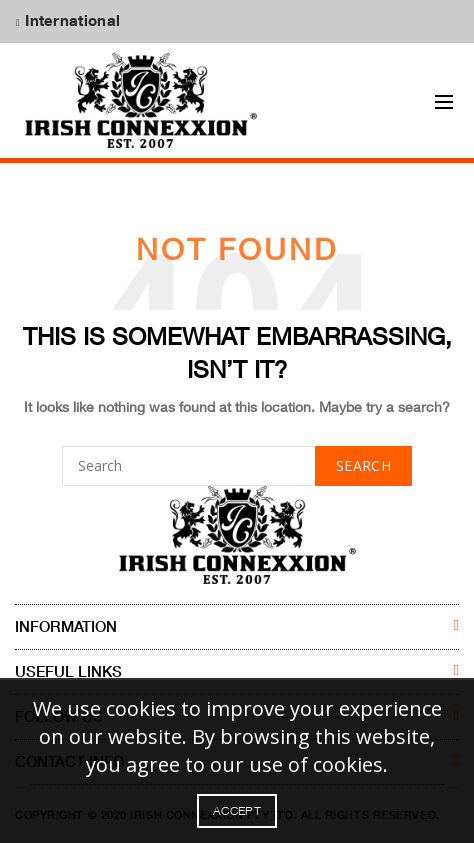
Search (363, 466)
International (70, 20)
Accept (237, 810)
